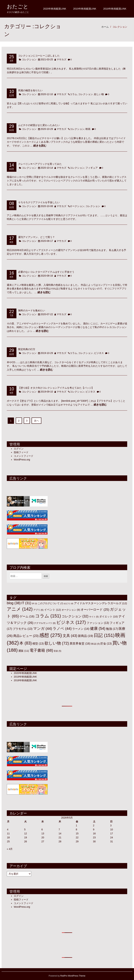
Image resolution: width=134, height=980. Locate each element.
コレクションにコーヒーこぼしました (39, 56)
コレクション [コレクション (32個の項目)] (75, 616)
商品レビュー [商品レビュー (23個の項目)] (26, 636)
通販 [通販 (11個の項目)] (24, 651)
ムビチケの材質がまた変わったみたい (39, 125)
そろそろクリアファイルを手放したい (39, 202)
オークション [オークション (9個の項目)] (71, 610)
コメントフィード (24, 456)
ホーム (105, 27)
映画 (88, 129)
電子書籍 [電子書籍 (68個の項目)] (41, 650)
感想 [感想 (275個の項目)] (51, 635)
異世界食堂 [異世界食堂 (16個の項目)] (80, 644)
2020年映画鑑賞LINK (55, 9)
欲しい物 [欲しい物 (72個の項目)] (57, 643)
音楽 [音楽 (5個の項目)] (57, 651)
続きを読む (40, 146)
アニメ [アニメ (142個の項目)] (20, 609)
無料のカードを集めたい (32, 310)
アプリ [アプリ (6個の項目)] (38, 610)
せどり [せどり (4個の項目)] (68, 603)
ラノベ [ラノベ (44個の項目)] (62, 628)
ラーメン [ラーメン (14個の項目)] (81, 629)
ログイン (19, 449)
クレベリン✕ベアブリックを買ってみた (40, 164)
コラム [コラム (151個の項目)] (48, 616)
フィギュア (92, 168)
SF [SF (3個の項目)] (35, 604)
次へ (36, 421)
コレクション (120, 27)
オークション (77, 206)
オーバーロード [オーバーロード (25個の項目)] (95, 610)
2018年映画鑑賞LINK (115, 9)
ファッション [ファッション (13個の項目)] (98, 623)
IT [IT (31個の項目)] (26, 603)
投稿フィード (21, 452)
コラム (73, 94)
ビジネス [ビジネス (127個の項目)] (71, 622)
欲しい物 (99, 94)
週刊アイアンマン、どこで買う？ (36, 237)
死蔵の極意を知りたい (30, 90)
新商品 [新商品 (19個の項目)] (86, 636)
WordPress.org (22, 460)
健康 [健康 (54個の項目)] (98, 629)
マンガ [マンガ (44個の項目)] (43, 628)
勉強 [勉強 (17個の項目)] (112, 629)
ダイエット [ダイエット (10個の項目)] (109, 617)
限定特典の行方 (27, 349)
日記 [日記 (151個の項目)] (104, 635)
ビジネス (99, 353)
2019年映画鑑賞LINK (85, 9)
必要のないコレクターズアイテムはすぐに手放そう (46, 272)
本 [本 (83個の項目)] (26, 643)
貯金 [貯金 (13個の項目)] (106, 644)
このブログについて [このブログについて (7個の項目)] (50, 603)
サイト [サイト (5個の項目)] (94, 617)
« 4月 (10, 849)
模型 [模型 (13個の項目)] (38, 644)
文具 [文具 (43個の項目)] (70, 636)
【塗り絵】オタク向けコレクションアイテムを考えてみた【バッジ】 (56, 388)
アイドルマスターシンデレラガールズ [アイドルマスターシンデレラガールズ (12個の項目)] (100, 603)
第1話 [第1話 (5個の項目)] (95, 644)
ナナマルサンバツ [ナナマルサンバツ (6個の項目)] (45, 623)
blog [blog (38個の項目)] (14, 603)
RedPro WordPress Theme (73, 976)
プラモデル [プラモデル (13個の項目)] (23, 629)
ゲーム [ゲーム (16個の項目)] (27, 616)
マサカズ (61, 59)
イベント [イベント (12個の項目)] (53, 610)
